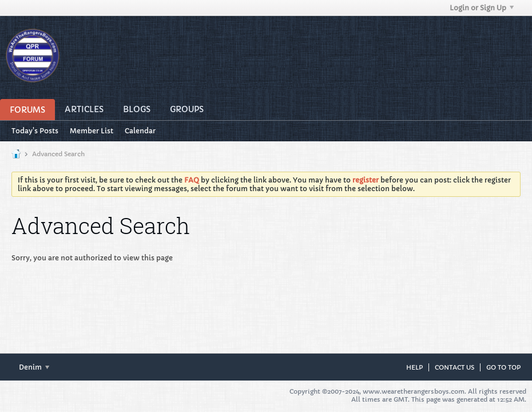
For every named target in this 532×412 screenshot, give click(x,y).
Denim (34, 367)
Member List (92, 131)
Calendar (140, 131)
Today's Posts (35, 131)
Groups (187, 109)
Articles (84, 109)
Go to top (503, 367)
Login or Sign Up (482, 8)
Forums (27, 110)
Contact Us (454, 367)
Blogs (137, 109)
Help (414, 367)
